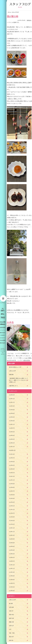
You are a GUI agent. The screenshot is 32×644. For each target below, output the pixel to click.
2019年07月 (12, 583)
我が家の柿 (13, 16)
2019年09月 (12, 576)
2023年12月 (12, 447)
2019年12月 (12, 565)
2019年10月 (12, 572)
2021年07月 (12, 513)
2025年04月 (12, 421)
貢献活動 (11, 375)
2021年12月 (12, 510)
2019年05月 (12, 587)
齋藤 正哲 (11, 622)
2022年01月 (12, 506)
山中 (10, 629)
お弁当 (10, 322)
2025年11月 (12, 402)
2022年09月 (12, 484)
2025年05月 (12, 417)
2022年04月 (12, 498)
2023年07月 (12, 458)
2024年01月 (12, 443)
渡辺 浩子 (11, 637)
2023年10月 (12, 454)
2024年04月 (12, 435)
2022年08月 (12, 487)
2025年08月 (12, 410)
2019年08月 (12, 580)
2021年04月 (12, 517)
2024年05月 (12, 432)
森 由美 (11, 603)
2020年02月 (12, 557)
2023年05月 (12, 465)
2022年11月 (12, 480)
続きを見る (27, 360)
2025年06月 (12, 413)
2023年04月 (12, 469)
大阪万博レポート (13, 386)
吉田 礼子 (11, 626)
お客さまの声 (12, 371)
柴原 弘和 (11, 618)
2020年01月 (12, 561)
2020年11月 (12, 532)
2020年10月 (12, 535)
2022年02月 (12, 502)
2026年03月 (12, 395)
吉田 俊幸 (11, 607)
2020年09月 (12, 539)
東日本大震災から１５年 (15, 367)
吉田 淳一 (11, 611)
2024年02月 (12, 439)
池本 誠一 (29, 20)
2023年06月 (12, 462)
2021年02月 (12, 524)
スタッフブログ (15, 12)
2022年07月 (12, 491)
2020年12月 (12, 528)
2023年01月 (12, 473)
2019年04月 (12, 591)
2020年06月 (12, 546)
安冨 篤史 (12, 633)
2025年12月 (12, 399)
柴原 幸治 (11, 615)
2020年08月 (12, 543)
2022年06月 (12, 495)
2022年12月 (12, 476)
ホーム (9, 12)
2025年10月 (12, 406)
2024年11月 (12, 424)
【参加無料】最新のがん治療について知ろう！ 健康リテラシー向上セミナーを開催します (19, 380)
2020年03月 (12, 554)
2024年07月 (12, 428)
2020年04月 (12, 550)
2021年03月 (12, 521)
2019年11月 (12, 568)
